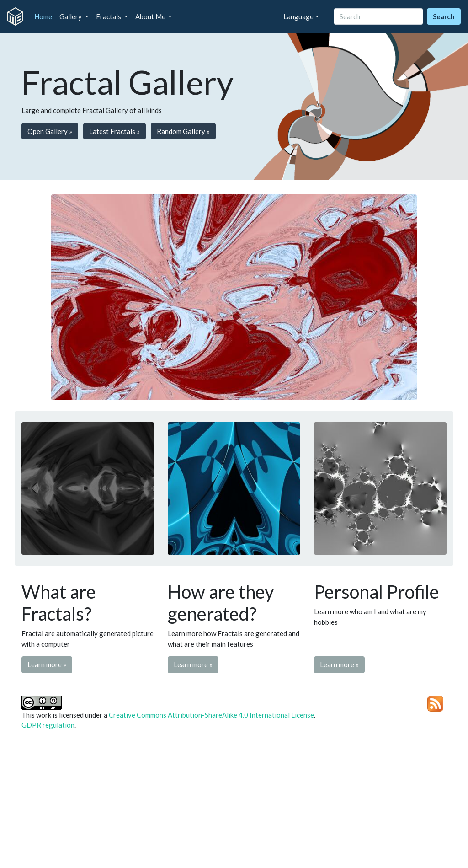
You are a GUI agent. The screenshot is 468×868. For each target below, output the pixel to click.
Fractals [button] (109, 16)
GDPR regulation (48, 725)
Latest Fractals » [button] (114, 131)
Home (45, 16)
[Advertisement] (234, 802)
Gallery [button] (71, 16)
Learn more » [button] (47, 664)
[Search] (378, 17)
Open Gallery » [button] (50, 131)
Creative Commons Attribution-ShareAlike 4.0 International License (211, 715)
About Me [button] (151, 16)
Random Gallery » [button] (183, 131)
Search (444, 16)
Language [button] (298, 16)
